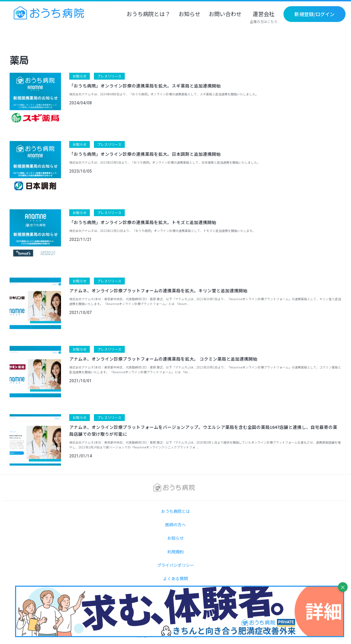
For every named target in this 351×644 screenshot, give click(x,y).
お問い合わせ (225, 14)
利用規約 (175, 552)
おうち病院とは (175, 511)
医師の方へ (175, 524)
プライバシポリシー (175, 565)
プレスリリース (109, 76)
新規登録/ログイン (314, 14)
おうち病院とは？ (148, 14)
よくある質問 (175, 578)
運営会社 (264, 17)
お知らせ (190, 14)
